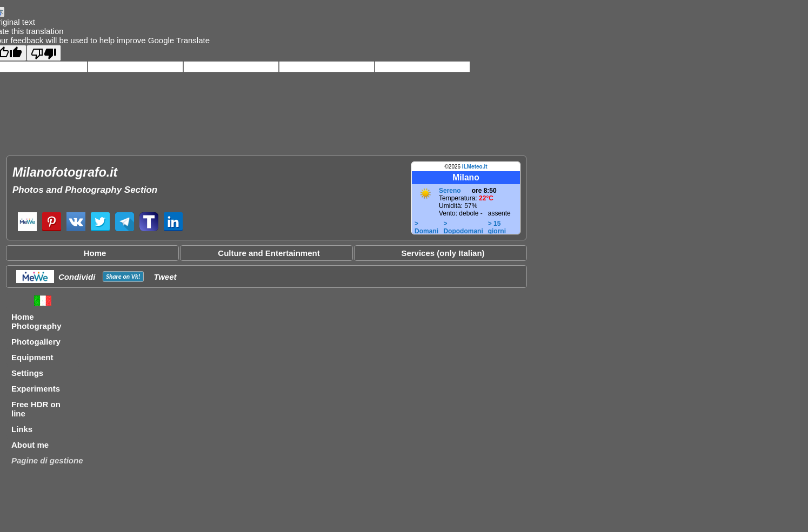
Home (95, 253)
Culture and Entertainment (269, 253)
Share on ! (123, 277)
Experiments (36, 389)
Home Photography (36, 321)
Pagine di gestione (47, 460)
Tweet (165, 277)
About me (30, 445)
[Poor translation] (44, 53)
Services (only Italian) (443, 253)
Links (22, 429)
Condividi (77, 277)
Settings (27, 373)
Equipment (32, 357)
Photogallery (36, 342)
